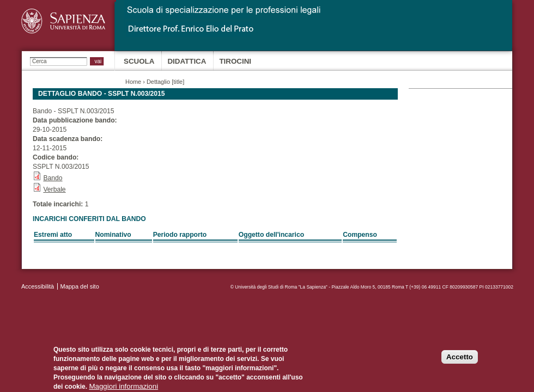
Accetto (460, 360)
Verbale (54, 189)
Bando (53, 178)
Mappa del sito (80, 286)
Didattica (187, 61)
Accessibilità (38, 286)
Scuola (139, 61)
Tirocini (235, 61)
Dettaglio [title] (165, 82)
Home (133, 82)
